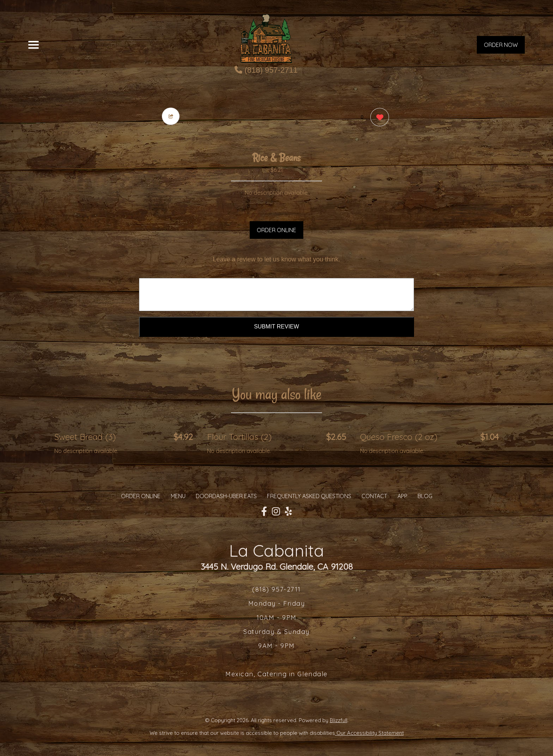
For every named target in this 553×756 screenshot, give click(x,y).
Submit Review (276, 326)
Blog (425, 496)
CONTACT (374, 496)
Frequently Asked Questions (309, 496)
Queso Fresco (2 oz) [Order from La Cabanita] (399, 437)
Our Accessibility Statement (369, 733)
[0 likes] (378, 118)
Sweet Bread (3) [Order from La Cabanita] (85, 437)
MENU (178, 496)
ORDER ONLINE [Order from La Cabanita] (141, 496)
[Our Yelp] (288, 512)
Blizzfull (339, 720)
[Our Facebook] (264, 512)
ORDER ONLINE (276, 230)
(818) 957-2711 (266, 70)
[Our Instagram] (276, 512)
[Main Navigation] (34, 45)
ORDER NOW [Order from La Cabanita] (501, 45)
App (402, 496)
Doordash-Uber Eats (226, 496)
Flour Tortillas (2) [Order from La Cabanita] (239, 437)
